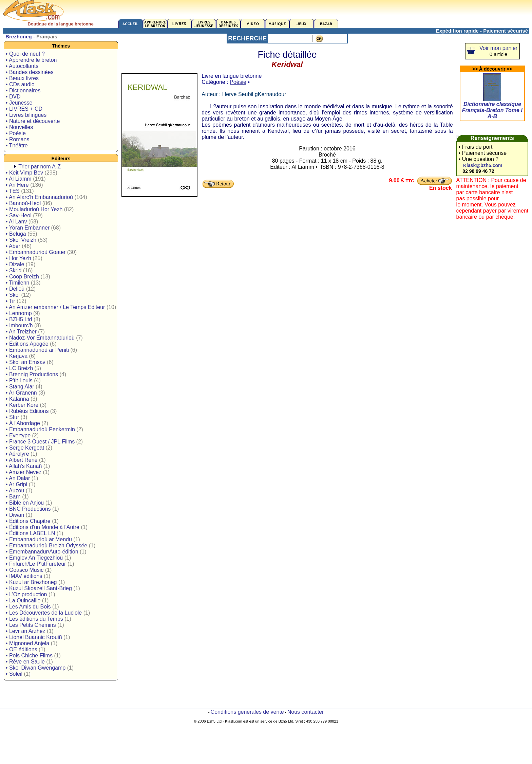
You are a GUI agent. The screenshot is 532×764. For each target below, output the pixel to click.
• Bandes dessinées (30, 72)
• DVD (13, 97)
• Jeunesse (19, 103)
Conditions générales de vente (247, 712)
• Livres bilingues (26, 115)
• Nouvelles (19, 127)
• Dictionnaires (23, 90)
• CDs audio (20, 84)
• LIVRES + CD (24, 109)
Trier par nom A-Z (40, 167)
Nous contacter (306, 712)
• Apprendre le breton (31, 60)
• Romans (18, 139)
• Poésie (16, 133)
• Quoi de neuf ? (25, 54)
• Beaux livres (22, 78)
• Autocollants (22, 66)
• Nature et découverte (33, 121)
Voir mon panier (498, 48)
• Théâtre (17, 145)
